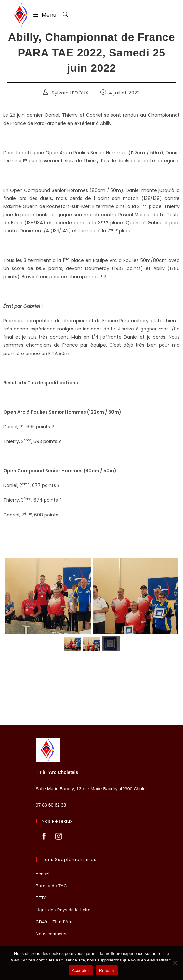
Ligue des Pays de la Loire (63, 910)
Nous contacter (51, 934)
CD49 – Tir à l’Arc (54, 922)
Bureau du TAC (51, 886)
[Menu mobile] (46, 15)
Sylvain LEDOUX (70, 93)
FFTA (41, 898)
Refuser (107, 970)
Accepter (80, 970)
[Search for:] (63, 15)
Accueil (43, 874)
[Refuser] (175, 963)
